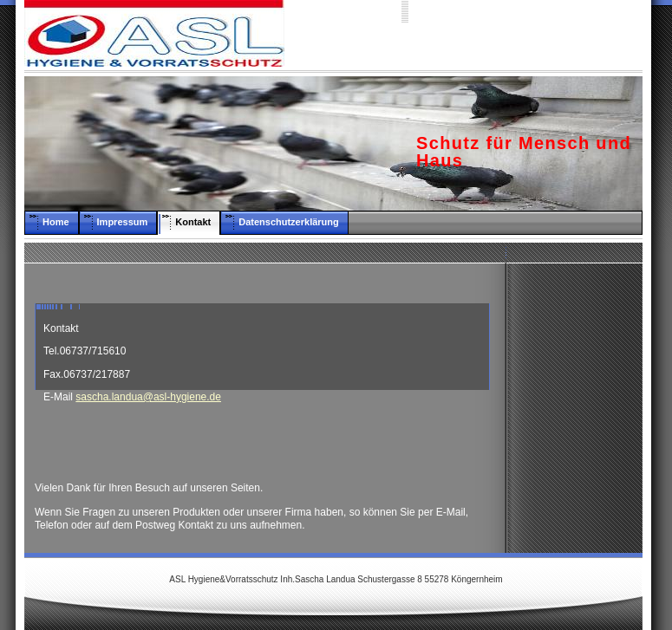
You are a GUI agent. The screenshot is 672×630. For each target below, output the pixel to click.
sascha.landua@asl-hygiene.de (148, 397)
